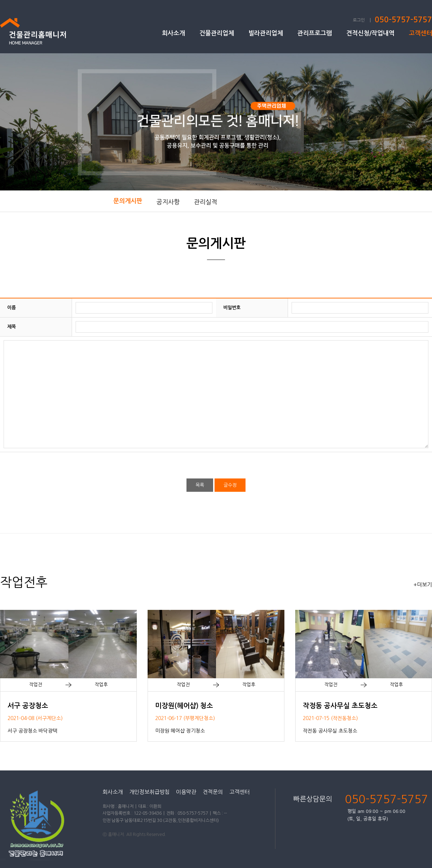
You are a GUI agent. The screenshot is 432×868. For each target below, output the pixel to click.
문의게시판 (128, 201)
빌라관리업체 (266, 33)
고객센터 (420, 33)
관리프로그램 (315, 33)
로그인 (359, 20)
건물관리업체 (217, 33)
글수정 (230, 485)
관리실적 (206, 202)
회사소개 (174, 33)
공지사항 (168, 202)
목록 (200, 485)
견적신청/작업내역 (370, 33)
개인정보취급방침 (149, 792)
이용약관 (186, 792)
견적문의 (213, 792)
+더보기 (423, 584)
